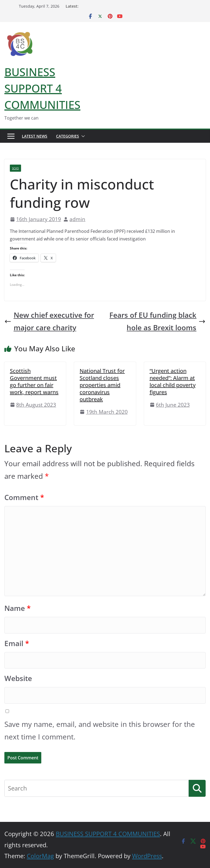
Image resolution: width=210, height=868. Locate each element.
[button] (82, 136)
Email (17, 643)
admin (77, 219)
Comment (24, 497)
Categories (68, 136)
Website (18, 678)
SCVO (15, 168)
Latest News (35, 136)
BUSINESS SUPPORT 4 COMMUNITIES (42, 88)
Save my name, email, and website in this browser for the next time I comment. (100, 731)
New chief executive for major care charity (49, 321)
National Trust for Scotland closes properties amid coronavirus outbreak (102, 385)
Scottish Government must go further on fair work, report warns (34, 381)
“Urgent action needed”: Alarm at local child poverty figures (173, 381)
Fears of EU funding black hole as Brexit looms (157, 321)
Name (17, 608)
